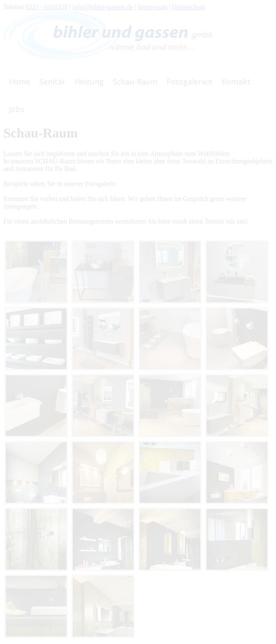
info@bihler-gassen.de (103, 7)
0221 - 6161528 (47, 7)
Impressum (152, 7)
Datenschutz (188, 7)
